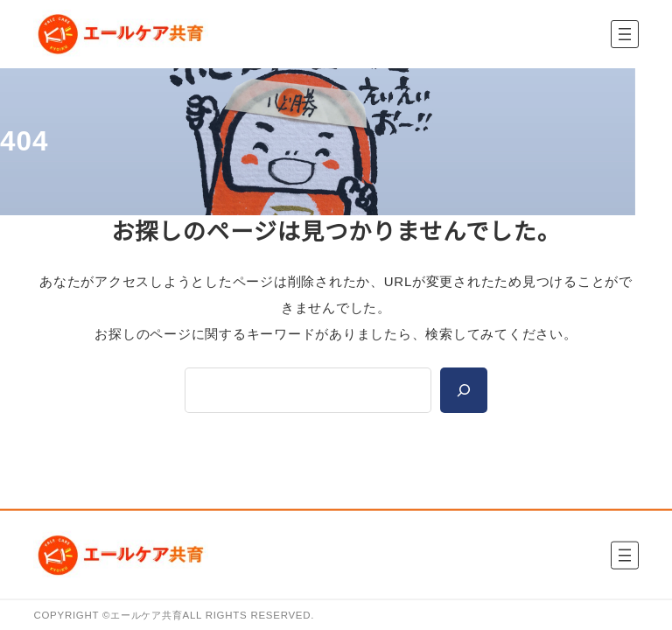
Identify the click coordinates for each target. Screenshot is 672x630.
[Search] (464, 391)
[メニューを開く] (625, 34)
